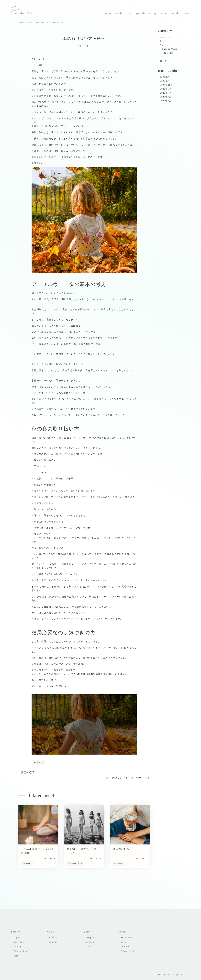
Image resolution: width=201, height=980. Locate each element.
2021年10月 (167, 85)
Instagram (90, 937)
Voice (164, 13)
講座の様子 (28, 772)
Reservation (127, 937)
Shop (123, 942)
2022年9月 (166, 77)
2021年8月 (166, 89)
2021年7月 (166, 93)
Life (80, 863)
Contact (186, 13)
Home (108, 13)
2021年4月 (166, 97)
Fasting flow (20, 951)
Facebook (90, 942)
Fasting (153, 13)
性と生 (164, 61)
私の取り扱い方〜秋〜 (56, 22)
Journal (174, 13)
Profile (119, 13)
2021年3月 (166, 101)
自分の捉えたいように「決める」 (127, 778)
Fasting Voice (170, 49)
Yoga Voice (169, 53)
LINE (88, 947)
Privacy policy (129, 951)
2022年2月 (166, 81)
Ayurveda (140, 13)
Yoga (129, 13)
